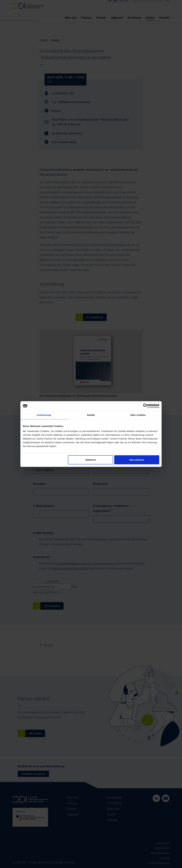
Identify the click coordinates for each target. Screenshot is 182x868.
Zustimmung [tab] (44, 415)
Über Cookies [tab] (138, 415)
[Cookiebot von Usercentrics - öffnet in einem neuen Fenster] (146, 406)
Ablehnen (91, 460)
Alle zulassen (137, 460)
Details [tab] (91, 415)
